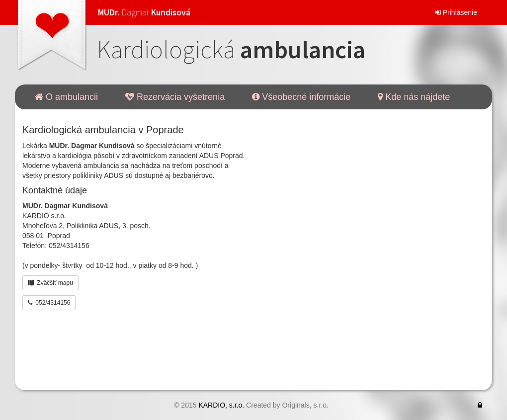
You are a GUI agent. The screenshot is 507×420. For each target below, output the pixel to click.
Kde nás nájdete (414, 97)
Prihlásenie (456, 12)
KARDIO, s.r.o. (221, 405)
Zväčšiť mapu (50, 283)
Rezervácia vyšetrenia (175, 97)
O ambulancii (66, 97)
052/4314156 (49, 303)
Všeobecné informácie (301, 97)
